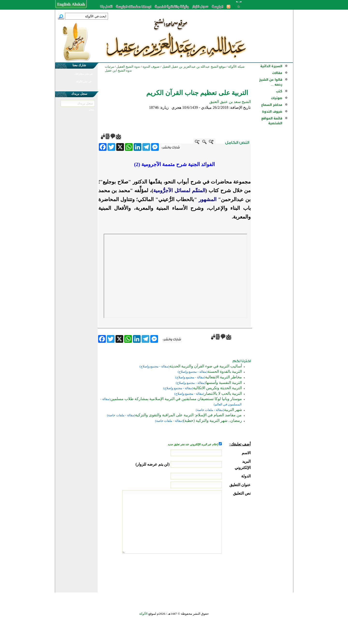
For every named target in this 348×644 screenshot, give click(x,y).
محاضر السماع (272, 105)
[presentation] (214, 572)
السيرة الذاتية (271, 66)
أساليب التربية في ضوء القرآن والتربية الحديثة (206, 366)
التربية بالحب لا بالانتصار (223, 393)
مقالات (277, 73)
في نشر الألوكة (84, 82)
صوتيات (277, 98)
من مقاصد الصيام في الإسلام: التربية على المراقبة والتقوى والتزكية (188, 415)
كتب (279, 91)
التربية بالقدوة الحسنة (225, 371)
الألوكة (143, 614)
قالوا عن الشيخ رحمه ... (271, 82)
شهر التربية (233, 410)
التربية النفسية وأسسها (224, 383)
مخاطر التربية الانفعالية (224, 377)
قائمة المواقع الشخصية (272, 121)
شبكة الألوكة (236, 67)
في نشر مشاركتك (84, 74)
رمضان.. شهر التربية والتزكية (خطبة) (213, 421)
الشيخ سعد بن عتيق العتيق (230, 102)
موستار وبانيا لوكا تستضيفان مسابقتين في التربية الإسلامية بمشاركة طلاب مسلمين (176, 399)
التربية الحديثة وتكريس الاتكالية (217, 388)
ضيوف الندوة (272, 112)
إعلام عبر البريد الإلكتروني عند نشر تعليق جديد (193, 444)
